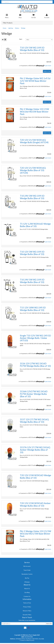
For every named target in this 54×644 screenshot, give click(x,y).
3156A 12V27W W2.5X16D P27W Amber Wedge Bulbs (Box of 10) (34, 394)
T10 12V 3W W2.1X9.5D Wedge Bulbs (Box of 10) (32, 253)
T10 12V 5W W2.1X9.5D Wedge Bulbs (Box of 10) (32, 49)
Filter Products (8, 23)
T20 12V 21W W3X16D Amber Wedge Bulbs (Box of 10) (35, 504)
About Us (27, 588)
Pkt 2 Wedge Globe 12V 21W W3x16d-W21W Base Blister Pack (34, 112)
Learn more (48, 66)
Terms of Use (27, 603)
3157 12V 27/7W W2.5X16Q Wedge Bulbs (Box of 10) (34, 421)
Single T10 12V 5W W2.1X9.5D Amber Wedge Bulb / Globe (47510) (35, 338)
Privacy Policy (27, 607)
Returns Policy (27, 611)
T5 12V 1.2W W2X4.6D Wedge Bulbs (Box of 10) (35, 225)
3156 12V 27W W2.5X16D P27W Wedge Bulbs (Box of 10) (35, 365)
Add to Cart (47, 71)
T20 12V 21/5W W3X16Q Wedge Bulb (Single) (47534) (34, 141)
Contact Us (27, 596)
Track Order (27, 570)
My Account (27, 566)
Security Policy (27, 615)
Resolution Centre (27, 574)
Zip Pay (27, 578)
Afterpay (27, 582)
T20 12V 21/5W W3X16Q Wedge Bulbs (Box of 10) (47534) (33, 170)
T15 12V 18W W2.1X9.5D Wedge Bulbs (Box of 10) (33, 309)
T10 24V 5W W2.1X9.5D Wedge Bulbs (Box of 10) (32, 281)
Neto (33, 640)
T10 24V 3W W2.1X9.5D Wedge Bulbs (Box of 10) (32, 197)
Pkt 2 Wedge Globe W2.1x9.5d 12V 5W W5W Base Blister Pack (35, 81)
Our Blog (27, 592)
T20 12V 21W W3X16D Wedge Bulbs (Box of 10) (36, 476)
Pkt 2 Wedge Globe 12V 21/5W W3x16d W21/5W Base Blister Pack (36, 534)
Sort (21, 39)
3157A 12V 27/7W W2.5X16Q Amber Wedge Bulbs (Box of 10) (35, 450)
